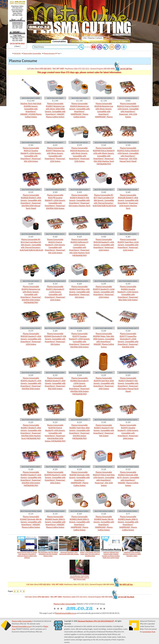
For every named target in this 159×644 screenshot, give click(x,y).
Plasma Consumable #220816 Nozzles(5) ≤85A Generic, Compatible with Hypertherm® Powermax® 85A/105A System (55, 383)
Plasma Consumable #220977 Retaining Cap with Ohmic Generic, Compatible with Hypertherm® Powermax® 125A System (55, 155)
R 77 (128, 514)
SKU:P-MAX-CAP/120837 (55, 98)
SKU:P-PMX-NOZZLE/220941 (31, 373)
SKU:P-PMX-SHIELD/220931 (128, 143)
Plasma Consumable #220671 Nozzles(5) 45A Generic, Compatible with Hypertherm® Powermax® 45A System (104, 430)
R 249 (104, 331)
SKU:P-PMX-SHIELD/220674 (79, 190)
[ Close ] (17, 46)
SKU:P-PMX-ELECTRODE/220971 (55, 281)
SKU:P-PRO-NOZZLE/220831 (128, 511)
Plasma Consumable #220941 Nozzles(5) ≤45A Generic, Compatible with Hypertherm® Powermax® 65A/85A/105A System (31, 383)
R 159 (55, 469)
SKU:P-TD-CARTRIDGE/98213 (31, 234)
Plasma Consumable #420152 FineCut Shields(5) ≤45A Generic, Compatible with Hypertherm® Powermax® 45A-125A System (128, 110)
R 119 (128, 469)
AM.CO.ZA (17, 53)
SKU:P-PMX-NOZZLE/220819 (31, 467)
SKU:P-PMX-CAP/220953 (31, 281)
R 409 (104, 237)
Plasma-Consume (49, 53)
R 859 (128, 101)
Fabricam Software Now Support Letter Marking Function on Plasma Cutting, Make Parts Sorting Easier (111, 555)
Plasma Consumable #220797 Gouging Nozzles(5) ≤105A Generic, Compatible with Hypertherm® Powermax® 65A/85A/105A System (79, 340)
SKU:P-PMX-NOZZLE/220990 (55, 467)
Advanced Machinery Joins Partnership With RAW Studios (69, 553)
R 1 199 (79, 101)
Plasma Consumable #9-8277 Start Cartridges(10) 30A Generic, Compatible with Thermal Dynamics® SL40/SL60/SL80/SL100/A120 (104, 200)
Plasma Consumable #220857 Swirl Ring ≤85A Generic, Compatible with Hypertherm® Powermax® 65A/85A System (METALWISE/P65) (79, 432)
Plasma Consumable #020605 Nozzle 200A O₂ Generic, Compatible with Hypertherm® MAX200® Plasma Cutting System (55, 522)
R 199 (104, 422)
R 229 (79, 375)
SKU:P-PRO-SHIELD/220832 (79, 511)
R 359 (31, 284)
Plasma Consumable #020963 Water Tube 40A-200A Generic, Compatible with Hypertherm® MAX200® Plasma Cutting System (104, 340)
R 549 (104, 145)
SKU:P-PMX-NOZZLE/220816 (55, 373)
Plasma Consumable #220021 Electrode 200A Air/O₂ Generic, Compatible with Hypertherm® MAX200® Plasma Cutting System (128, 479)
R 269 (55, 331)
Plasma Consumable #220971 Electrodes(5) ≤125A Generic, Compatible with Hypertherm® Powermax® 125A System (55, 293)
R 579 (79, 145)
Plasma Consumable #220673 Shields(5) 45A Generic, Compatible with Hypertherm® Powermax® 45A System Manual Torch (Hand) (128, 385)
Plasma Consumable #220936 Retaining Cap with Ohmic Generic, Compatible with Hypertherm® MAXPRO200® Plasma (104, 110)
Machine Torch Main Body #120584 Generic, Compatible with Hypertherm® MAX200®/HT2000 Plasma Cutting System (31, 110)
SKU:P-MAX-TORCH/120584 (31, 98)
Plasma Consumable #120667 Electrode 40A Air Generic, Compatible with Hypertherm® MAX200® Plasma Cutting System (31, 522)
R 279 (31, 331)
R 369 (128, 237)
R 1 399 (55, 101)
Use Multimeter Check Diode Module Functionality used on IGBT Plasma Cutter (79, 578)
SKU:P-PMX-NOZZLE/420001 (128, 281)
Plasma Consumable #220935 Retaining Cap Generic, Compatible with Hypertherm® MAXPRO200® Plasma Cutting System (79, 110)
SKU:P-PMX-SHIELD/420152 (128, 98)
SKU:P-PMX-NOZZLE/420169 (31, 328)
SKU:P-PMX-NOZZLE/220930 (55, 420)
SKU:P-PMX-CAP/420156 (79, 143)
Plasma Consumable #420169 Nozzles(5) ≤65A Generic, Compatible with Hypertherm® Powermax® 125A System (31, 339)
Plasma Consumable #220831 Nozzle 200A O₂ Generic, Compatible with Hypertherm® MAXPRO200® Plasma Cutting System (128, 523)
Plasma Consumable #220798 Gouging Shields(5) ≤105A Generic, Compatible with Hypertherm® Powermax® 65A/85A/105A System (55, 202)
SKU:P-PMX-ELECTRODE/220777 (128, 328)
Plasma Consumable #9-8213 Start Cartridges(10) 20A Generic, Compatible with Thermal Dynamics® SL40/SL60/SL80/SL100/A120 (31, 245)
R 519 (31, 192)
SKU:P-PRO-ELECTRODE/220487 (79, 467)
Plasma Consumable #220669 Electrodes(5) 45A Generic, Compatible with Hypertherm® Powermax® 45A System (55, 339)
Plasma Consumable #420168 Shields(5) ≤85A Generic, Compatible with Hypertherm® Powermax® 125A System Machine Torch (128, 202)
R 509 (55, 192)
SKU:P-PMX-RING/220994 (104, 373)
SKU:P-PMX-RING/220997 (128, 234)
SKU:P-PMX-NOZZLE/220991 (128, 420)
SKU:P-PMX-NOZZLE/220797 (79, 328)
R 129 (79, 469)
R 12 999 (31, 101)
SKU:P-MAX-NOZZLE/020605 (55, 511)
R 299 (104, 284)
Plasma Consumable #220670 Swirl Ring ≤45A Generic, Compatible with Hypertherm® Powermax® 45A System (79, 292)
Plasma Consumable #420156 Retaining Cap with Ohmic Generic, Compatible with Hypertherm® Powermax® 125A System (79, 155)
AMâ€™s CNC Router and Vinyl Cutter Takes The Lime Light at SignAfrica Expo (90, 554)
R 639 (55, 145)
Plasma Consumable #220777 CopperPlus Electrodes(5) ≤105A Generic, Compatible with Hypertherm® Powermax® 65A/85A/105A (128, 340)
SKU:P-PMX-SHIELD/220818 (31, 190)
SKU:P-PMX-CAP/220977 (55, 143)
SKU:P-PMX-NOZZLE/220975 (104, 281)
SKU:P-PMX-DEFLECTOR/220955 (79, 234)
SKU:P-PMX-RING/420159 (104, 467)
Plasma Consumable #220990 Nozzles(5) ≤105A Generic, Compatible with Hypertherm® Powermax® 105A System (55, 477)
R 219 (55, 422)
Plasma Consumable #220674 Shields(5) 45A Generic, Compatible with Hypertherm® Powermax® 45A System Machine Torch (79, 200)
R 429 (79, 237)
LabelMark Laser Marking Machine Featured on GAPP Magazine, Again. (132, 554)
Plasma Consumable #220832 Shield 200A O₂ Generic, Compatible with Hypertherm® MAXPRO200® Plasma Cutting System (79, 523)
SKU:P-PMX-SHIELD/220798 (55, 190)
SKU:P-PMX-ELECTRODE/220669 (55, 328)
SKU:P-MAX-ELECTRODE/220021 (128, 467)
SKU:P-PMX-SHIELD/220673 (128, 373)
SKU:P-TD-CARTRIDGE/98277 (104, 190)
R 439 (55, 237)
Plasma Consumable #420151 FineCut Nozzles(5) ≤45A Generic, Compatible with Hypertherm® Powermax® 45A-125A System (55, 246)
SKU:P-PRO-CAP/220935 (80, 98)
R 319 (55, 284)
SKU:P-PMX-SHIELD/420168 (128, 190)
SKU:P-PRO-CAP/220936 (104, 98)
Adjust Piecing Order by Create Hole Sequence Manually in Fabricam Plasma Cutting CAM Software (27, 555)
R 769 (31, 145)
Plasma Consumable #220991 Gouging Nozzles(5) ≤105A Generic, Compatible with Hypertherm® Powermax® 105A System (128, 432)
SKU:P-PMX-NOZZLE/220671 (104, 420)
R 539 (128, 145)
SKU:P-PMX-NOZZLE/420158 (104, 234)
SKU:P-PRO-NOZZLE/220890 (104, 511)
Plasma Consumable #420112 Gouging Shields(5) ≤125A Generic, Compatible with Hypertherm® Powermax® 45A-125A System (31, 155)
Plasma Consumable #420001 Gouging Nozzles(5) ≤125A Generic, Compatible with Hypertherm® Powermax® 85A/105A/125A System (128, 293)
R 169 (31, 469)
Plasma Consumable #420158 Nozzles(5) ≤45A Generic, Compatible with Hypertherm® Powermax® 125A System (104, 245)
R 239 (31, 375)
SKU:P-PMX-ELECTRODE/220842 (79, 373)
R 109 (79, 514)
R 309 (79, 284)
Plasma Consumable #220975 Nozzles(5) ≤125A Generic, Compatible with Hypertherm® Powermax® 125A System (104, 292)
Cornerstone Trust (149, 632)
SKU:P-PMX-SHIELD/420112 (31, 143)
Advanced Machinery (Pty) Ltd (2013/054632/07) (96, 621)
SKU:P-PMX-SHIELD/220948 (104, 143)
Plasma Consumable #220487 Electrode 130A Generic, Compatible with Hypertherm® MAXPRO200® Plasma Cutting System (79, 479)
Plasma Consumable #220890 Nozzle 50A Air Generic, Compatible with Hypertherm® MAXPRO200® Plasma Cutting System (104, 523)
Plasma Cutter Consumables (32, 53)
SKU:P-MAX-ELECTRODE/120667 (31, 511)
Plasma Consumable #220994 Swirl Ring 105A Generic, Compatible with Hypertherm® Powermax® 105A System (104, 383)
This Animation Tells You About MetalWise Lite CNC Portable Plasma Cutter (48, 554)
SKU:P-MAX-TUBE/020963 (104, 328)
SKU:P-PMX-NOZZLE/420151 (55, 234)
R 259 (79, 331)
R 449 (104, 192)
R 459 (79, 192)
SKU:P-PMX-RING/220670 (79, 281)
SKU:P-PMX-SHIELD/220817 (31, 420)
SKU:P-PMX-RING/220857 (79, 420)
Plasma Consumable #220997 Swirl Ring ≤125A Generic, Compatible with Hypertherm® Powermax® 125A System (128, 245)
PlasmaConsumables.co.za (66, 613)
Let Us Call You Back (17, 43)
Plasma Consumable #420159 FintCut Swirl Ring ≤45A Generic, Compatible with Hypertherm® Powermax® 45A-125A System (104, 479)
